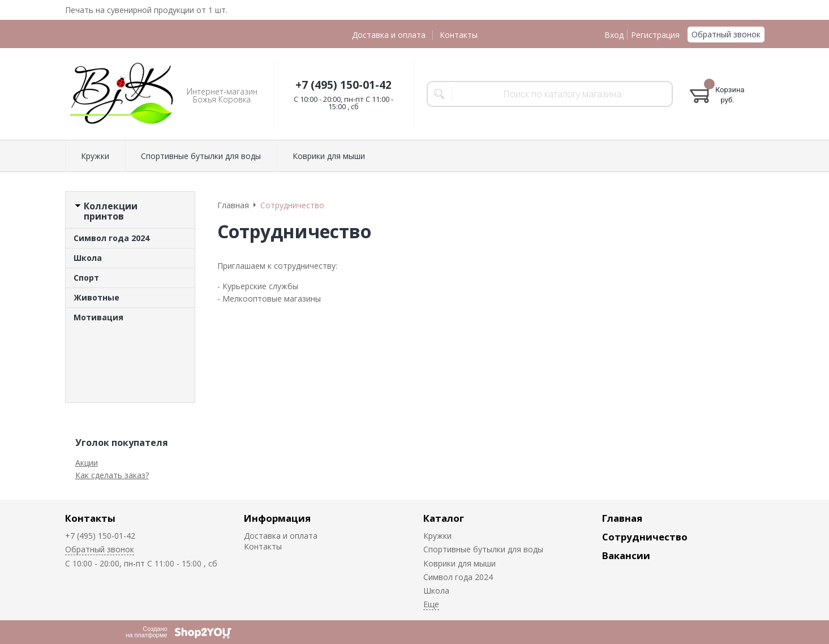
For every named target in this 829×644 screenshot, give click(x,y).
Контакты (459, 35)
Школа (88, 258)
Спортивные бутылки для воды (201, 156)
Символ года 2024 (111, 238)
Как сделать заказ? (112, 475)
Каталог (444, 518)
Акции (87, 463)
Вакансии (626, 555)
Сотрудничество (645, 537)
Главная (622, 518)
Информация (277, 518)
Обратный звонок (726, 34)
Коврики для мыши (329, 156)
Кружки (95, 156)
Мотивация (98, 317)
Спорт (86, 278)
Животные (96, 297)
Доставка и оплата (389, 35)
